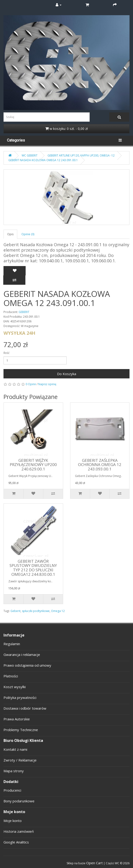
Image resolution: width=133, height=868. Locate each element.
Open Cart (94, 863)
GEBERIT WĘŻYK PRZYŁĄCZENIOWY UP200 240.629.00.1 (33, 465)
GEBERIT (24, 312)
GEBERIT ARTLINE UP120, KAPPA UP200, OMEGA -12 (81, 155)
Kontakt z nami (15, 749)
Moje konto (13, 821)
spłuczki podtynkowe (36, 611)
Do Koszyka (67, 374)
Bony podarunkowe (19, 801)
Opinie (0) (28, 234)
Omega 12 (58, 611)
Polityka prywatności (20, 697)
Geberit (15, 611)
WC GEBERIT (30, 155)
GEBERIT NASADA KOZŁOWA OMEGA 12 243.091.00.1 (43, 160)
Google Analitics (16, 842)
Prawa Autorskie (17, 719)
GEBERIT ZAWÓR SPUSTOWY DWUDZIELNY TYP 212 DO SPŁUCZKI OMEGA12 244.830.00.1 (33, 568)
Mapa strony (14, 771)
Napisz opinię (47, 384)
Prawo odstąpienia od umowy (27, 665)
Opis (10, 234)
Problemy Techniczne (21, 730)
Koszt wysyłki (15, 687)
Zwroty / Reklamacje (20, 760)
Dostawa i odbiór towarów (25, 708)
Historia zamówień (19, 831)
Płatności (11, 676)
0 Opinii (31, 384)
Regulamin (12, 644)
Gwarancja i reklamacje (22, 655)
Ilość (7, 353)
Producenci (12, 790)
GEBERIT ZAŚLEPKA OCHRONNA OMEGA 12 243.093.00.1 (100, 465)
